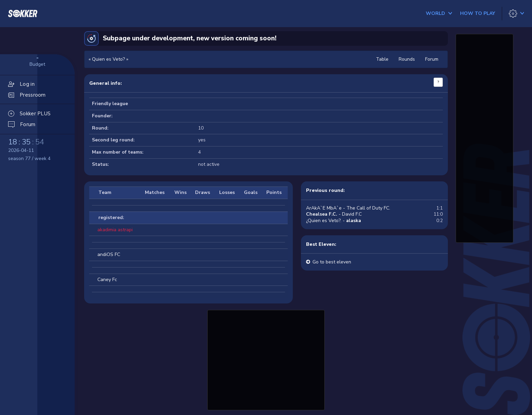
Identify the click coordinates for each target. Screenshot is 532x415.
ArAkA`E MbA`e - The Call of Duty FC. (348, 208)
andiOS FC (109, 254)
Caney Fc (107, 280)
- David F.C (334, 214)
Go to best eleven (332, 262)
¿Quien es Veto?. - (334, 221)
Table (382, 59)
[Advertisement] (266, 359)
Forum (432, 59)
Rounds (407, 59)
